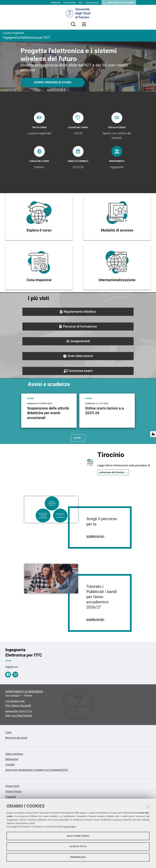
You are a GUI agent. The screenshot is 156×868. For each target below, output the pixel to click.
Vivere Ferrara (13, 791)
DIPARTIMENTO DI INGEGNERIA (24, 692)
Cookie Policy (69, 827)
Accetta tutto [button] (78, 846)
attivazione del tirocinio (112, 472)
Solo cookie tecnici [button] (78, 836)
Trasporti (11, 797)
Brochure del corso (16, 738)
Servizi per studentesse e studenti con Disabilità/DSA (37, 770)
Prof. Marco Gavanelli (18, 706)
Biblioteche (12, 759)
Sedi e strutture (14, 754)
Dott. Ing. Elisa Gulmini (19, 716)
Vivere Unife (12, 786)
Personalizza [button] (78, 857)
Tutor (8, 732)
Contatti (10, 765)
